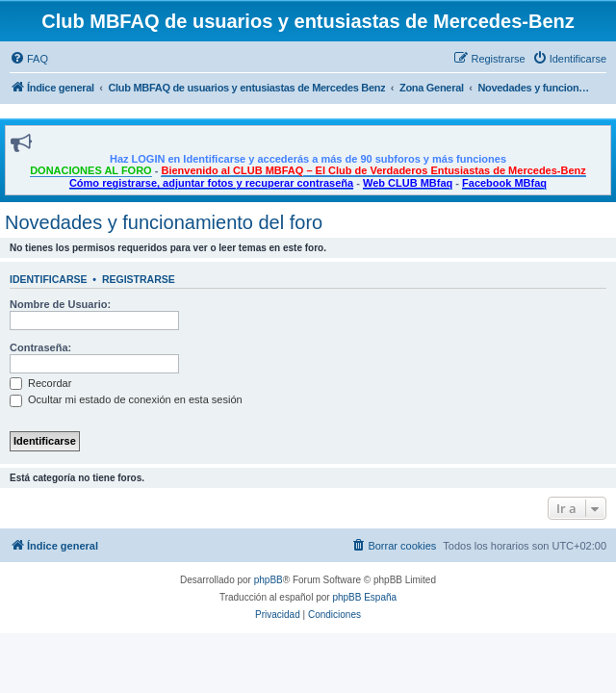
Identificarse (49, 279)
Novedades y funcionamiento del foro (164, 222)
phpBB (269, 580)
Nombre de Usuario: (60, 304)
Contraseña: (40, 347)
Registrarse (139, 279)
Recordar (40, 383)
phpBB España (364, 597)
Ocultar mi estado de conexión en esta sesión (126, 399)
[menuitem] (29, 59)
